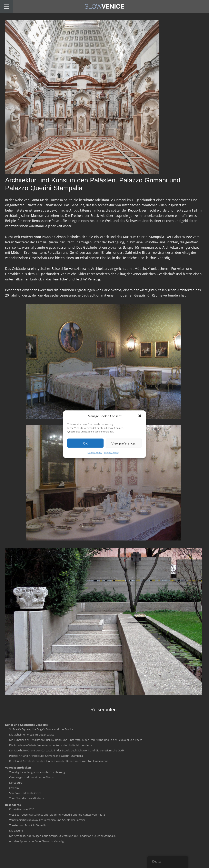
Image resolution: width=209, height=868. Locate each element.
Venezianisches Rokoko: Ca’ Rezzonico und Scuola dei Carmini (47, 820)
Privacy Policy (112, 464)
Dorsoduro (16, 783)
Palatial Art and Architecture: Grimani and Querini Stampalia (46, 756)
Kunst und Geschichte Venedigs (26, 725)
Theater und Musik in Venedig (28, 825)
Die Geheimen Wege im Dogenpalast (32, 735)
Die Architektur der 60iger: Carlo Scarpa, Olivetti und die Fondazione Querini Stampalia (62, 836)
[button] (140, 427)
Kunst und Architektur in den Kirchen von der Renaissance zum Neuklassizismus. (59, 761)
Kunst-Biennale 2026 (22, 809)
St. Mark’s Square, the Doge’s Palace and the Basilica (41, 729)
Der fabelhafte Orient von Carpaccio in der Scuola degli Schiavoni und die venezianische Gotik (67, 750)
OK (85, 454)
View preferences (124, 454)
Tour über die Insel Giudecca (27, 798)
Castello (14, 788)
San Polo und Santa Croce (25, 793)
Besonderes (13, 805)
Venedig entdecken (18, 768)
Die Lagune (16, 831)
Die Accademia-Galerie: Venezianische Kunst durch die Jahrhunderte (51, 745)
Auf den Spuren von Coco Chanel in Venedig (36, 841)
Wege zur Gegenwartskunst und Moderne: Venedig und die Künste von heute (57, 815)
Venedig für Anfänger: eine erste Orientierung (37, 772)
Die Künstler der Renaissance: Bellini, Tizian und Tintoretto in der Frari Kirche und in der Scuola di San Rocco (76, 740)
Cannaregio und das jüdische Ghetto (32, 777)
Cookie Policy (95, 464)
